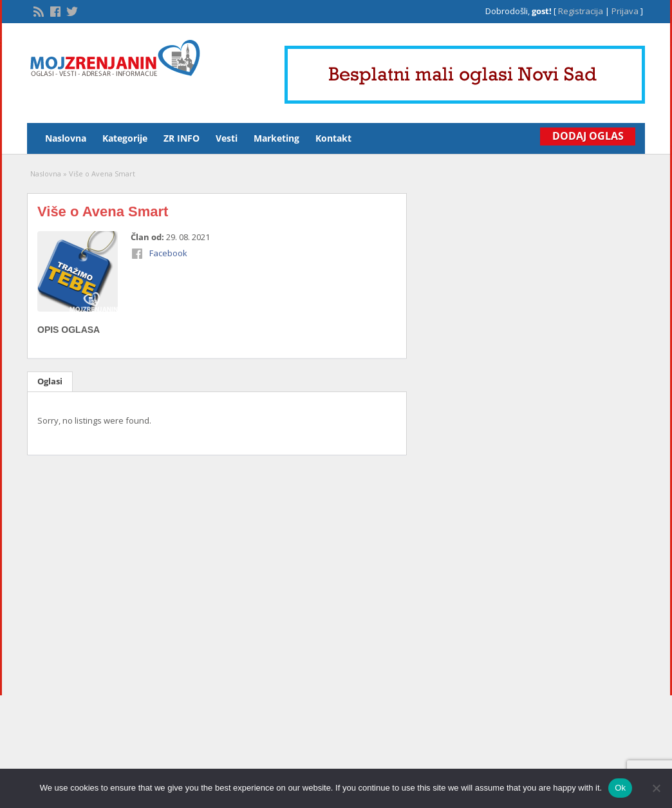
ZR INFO (182, 138)
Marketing (276, 138)
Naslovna (66, 138)
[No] (656, 788)
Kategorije (125, 138)
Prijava (625, 11)
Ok (620, 788)
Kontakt (333, 138)
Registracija (581, 11)
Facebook (168, 253)
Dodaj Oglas (587, 136)
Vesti (227, 138)
